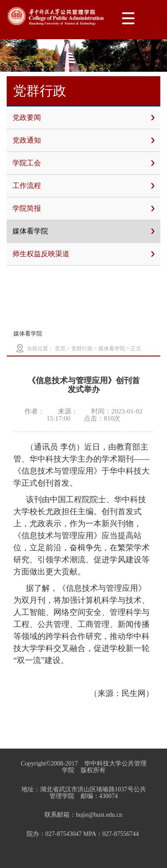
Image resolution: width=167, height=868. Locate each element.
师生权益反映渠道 (83, 254)
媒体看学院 (83, 231)
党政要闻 (83, 118)
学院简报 (83, 209)
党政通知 (83, 140)
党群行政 (82, 348)
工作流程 (83, 186)
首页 (60, 348)
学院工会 (83, 163)
